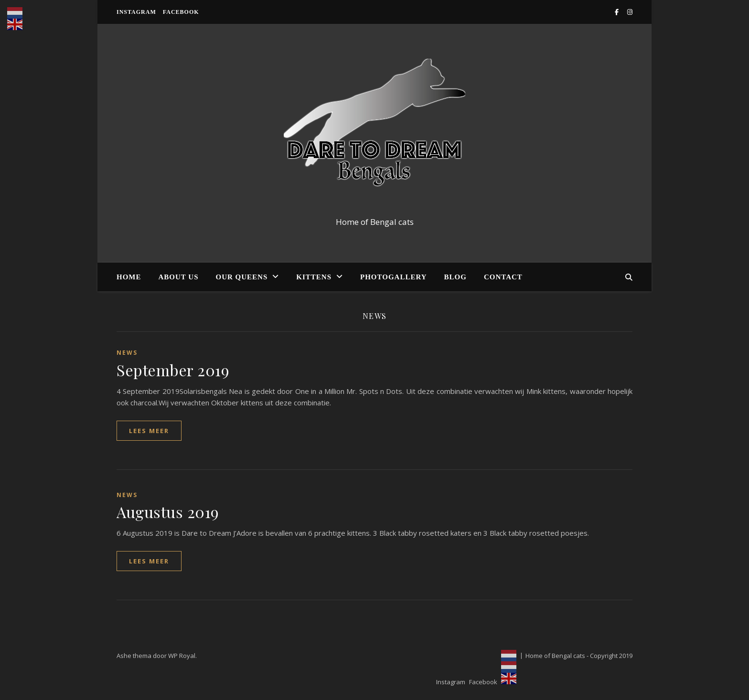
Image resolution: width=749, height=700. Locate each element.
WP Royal (182, 656)
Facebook (181, 12)
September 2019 (173, 370)
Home (129, 277)
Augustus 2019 (168, 512)
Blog (455, 277)
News (127, 353)
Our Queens (242, 277)
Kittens (314, 277)
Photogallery (394, 277)
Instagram (136, 12)
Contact (503, 277)
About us (179, 277)
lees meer (149, 431)
